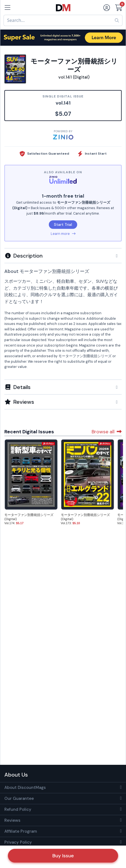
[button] (63, 256)
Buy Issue (63, 856)
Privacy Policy (18, 842)
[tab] (63, 255)
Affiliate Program (21, 831)
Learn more (63, 234)
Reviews (12, 820)
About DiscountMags (25, 788)
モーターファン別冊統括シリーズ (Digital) (29, 517)
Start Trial (63, 224)
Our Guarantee (19, 798)
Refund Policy (18, 809)
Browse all (107, 432)
